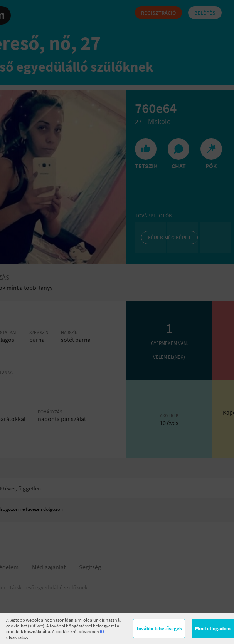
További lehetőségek (159, 628)
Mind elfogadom (213, 628)
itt (102, 631)
